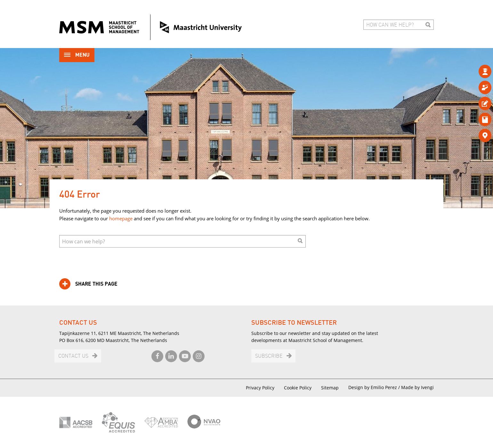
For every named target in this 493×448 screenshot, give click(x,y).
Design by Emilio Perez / (375, 387)
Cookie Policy (298, 388)
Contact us (73, 356)
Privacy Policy (260, 388)
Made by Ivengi (417, 387)
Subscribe (269, 356)
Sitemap (330, 388)
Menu (77, 56)
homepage (121, 218)
